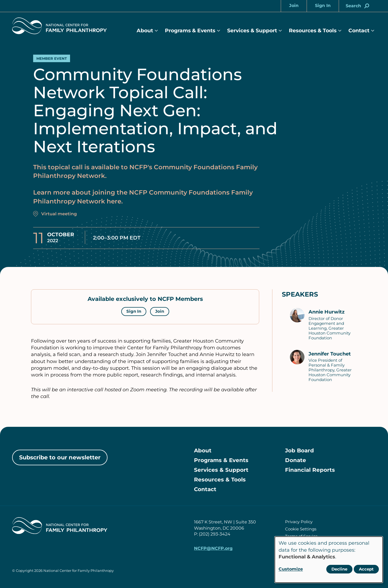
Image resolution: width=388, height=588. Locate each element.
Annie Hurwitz (327, 312)
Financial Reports (310, 470)
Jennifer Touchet (330, 354)
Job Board (299, 450)
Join (160, 311)
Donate (296, 460)
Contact (359, 31)
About (145, 31)
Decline (339, 569)
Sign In (134, 311)
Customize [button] (291, 569)
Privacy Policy (299, 522)
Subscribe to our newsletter (60, 457)
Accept (366, 569)
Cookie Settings (301, 529)
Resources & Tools (313, 31)
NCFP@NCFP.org (213, 548)
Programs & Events (190, 31)
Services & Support (252, 31)
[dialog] (329, 560)
